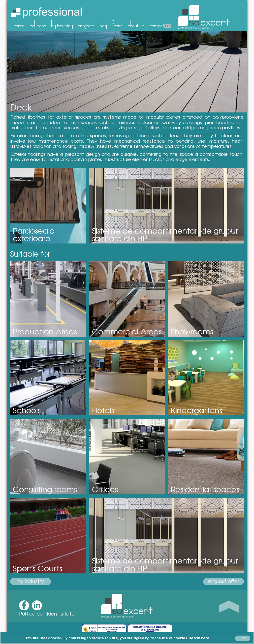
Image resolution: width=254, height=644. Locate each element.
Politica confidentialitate (47, 614)
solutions (38, 24)
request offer (223, 581)
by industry (62, 24)
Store (117, 24)
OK (243, 638)
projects (86, 24)
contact (157, 24)
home (19, 24)
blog (103, 24)
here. (206, 638)
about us (136, 24)
